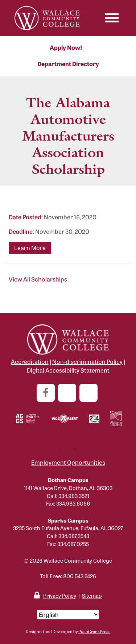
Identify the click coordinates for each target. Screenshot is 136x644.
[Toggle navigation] (112, 18)
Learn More (30, 248)
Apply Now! (66, 48)
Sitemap (92, 595)
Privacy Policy (60, 595)
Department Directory (68, 64)
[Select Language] (68, 615)
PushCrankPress (94, 631)
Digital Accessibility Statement (68, 370)
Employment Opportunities (68, 462)
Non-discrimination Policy (87, 362)
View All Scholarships (38, 279)
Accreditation (30, 362)
